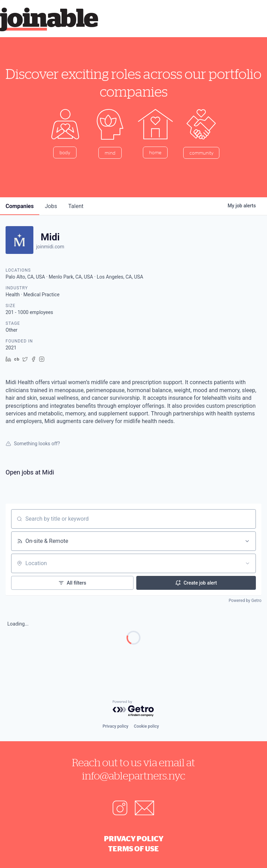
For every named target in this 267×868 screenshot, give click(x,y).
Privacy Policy (134, 838)
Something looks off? (33, 444)
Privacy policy (115, 726)
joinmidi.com (50, 247)
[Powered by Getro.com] (133, 709)
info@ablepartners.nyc (134, 775)
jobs (51, 206)
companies (20, 206)
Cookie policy (146, 726)
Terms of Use (133, 849)
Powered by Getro (245, 601)
